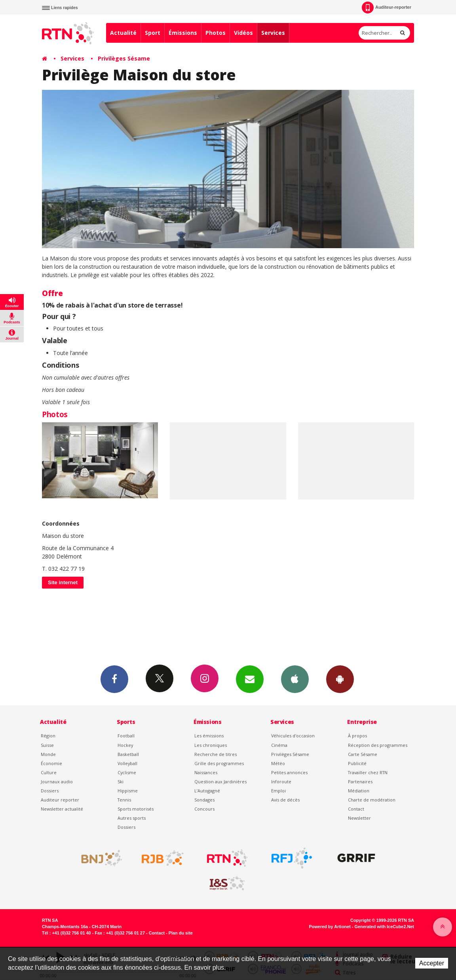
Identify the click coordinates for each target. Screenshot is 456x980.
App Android (340, 679)
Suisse (47, 745)
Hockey (125, 745)
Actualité (123, 33)
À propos (357, 736)
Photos (216, 33)
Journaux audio (57, 782)
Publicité (357, 763)
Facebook (114, 679)
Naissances (206, 772)
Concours (204, 809)
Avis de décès (285, 800)
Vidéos (243, 33)
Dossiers (50, 791)
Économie (51, 763)
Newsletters (250, 679)
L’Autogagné (207, 791)
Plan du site (181, 933)
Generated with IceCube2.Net (384, 927)
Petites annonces (289, 772)
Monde (48, 754)
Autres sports (132, 818)
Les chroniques (211, 745)
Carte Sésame (363, 754)
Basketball (128, 754)
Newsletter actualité (62, 809)
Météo (278, 763)
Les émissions (209, 736)
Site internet (63, 582)
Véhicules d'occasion (293, 736)
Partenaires (360, 782)
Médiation (359, 791)
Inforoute (281, 782)
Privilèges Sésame (124, 58)
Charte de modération (372, 800)
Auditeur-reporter (387, 8)
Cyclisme (127, 772)
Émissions (183, 33)
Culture (49, 772)
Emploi (278, 791)
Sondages (204, 800)
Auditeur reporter (60, 800)
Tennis (124, 800)
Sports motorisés (136, 809)
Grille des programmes (219, 763)
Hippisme (128, 791)
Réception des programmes (378, 745)
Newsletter (359, 818)
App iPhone (295, 679)
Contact (356, 809)
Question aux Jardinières (220, 782)
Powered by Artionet (330, 927)
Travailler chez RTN (368, 772)
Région (48, 736)
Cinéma (279, 745)
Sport (153, 33)
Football (126, 736)
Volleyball (127, 763)
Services (273, 33)
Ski (121, 782)
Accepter (432, 963)
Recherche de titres (216, 754)
